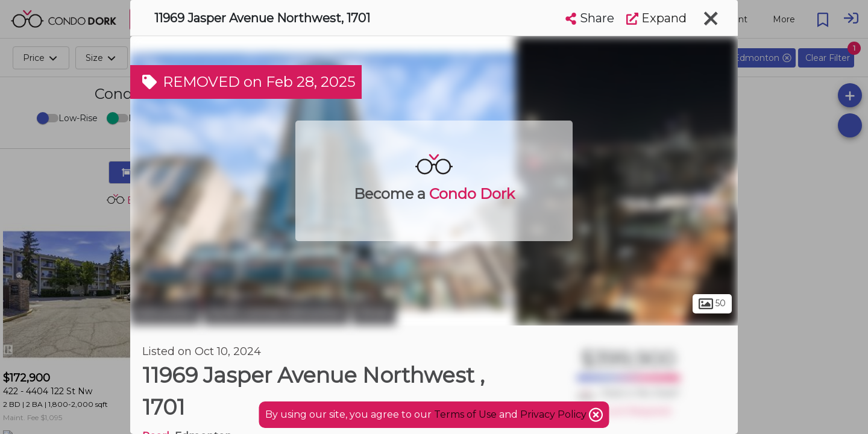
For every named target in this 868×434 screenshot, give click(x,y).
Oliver (374, 312)
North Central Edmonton (276, 312)
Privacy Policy (555, 414)
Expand (656, 18)
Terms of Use (465, 414)
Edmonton (165, 312)
